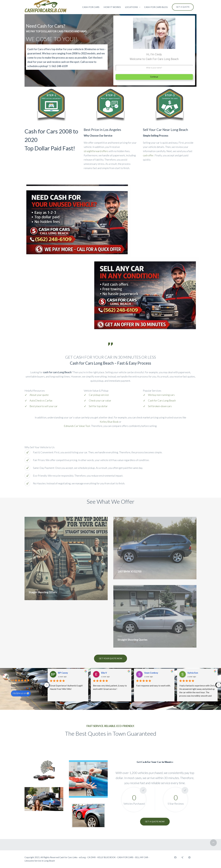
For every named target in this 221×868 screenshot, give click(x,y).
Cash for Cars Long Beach (162, 400)
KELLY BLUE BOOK (106, 857)
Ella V (104, 673)
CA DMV (92, 857)
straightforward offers (96, 151)
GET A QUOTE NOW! (155, 821)
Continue (154, 77)
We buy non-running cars (161, 395)
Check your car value (100, 400)
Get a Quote (183, 7)
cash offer (148, 155)
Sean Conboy (151, 673)
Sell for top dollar (98, 406)
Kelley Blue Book (109, 422)
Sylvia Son (193, 673)
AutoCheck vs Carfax (41, 400)
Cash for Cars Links (68, 857)
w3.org (82, 857)
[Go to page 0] (130, 703)
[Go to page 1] (133, 704)
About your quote (39, 395)
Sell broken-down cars (160, 406)
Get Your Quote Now (111, 658)
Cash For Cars (19, 676)
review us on (21, 693)
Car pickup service (99, 395)
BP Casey (63, 673)
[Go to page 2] (135, 703)
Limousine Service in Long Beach (40, 861)
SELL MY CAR (142, 857)
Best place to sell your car (44, 406)
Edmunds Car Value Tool (77, 426)
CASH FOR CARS (125, 857)
